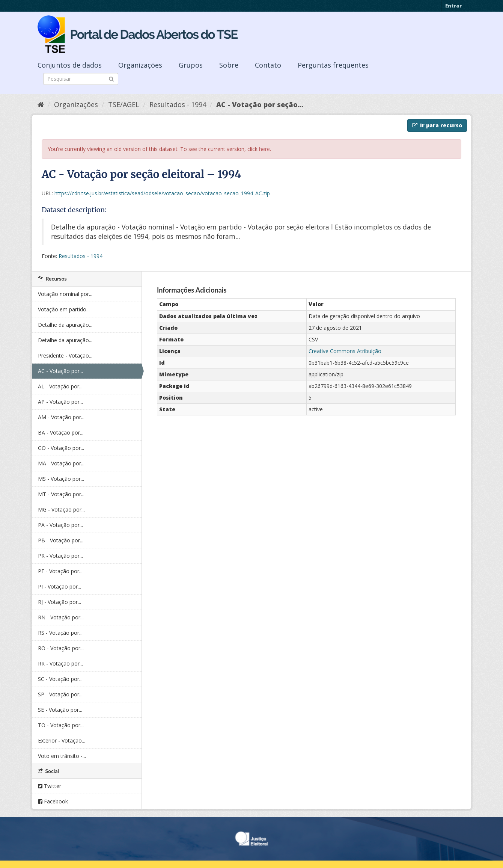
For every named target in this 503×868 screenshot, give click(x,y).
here (264, 149)
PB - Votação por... (61, 540)
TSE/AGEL (124, 104)
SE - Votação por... (60, 710)
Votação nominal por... (65, 294)
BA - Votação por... (61, 432)
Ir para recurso (437, 125)
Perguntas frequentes (333, 65)
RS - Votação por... (60, 633)
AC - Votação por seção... (260, 104)
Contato (268, 65)
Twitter (50, 786)
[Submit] (111, 78)
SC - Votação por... (60, 679)
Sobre (229, 65)
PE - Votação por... (60, 571)
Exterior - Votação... (62, 740)
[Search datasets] (81, 79)
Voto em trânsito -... (62, 756)
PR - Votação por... (60, 556)
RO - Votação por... (61, 648)
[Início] (41, 104)
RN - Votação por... (61, 617)
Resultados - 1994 (178, 104)
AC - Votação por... (60, 371)
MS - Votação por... (61, 479)
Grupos (191, 65)
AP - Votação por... (60, 402)
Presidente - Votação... (65, 356)
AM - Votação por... (61, 417)
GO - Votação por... (61, 448)
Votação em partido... (64, 309)
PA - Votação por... (60, 525)
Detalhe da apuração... (65, 325)
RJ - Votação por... (59, 602)
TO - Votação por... (61, 725)
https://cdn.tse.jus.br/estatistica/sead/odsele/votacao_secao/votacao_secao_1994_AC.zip (162, 193)
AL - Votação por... (60, 386)
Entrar (453, 6)
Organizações (140, 65)
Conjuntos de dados (70, 65)
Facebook (53, 801)
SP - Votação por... (60, 694)
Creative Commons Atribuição (345, 351)
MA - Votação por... (61, 463)
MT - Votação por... (61, 494)
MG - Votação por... (61, 509)
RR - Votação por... (60, 663)
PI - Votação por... (59, 586)
